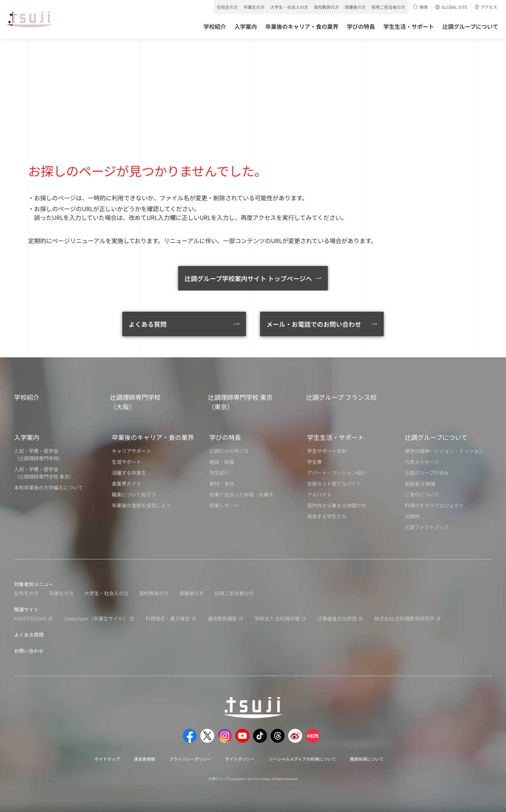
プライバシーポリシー (190, 759)
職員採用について (367, 759)
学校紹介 (27, 397)
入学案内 (27, 437)
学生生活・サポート (336, 437)
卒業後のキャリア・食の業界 (153, 437)
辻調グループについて (436, 437)
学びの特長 (225, 437)
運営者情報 (144, 759)
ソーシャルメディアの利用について (302, 759)
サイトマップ (107, 759)
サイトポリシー (240, 759)
